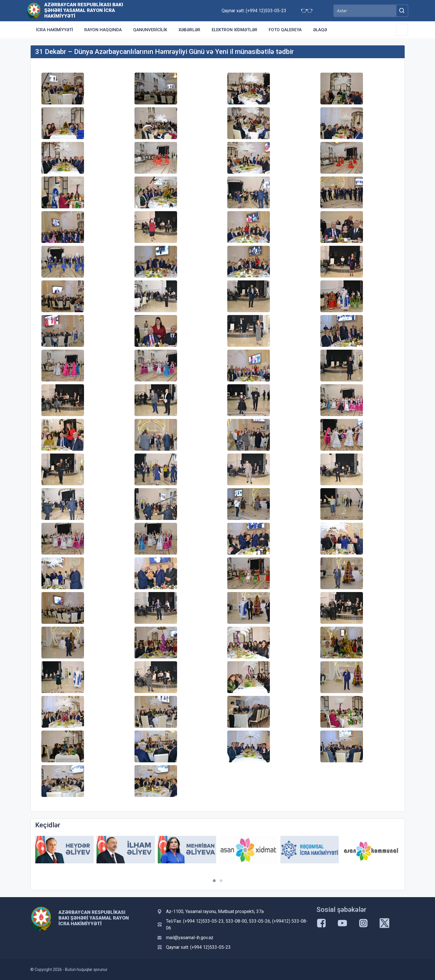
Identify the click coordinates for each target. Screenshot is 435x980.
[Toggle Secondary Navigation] (402, 30)
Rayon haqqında (103, 30)
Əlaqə (320, 30)
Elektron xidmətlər (235, 30)
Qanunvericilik (150, 30)
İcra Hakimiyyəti (54, 30)
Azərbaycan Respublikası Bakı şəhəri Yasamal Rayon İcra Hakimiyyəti (84, 10)
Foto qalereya (285, 30)
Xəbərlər (189, 30)
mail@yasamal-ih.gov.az (190, 938)
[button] (214, 881)
